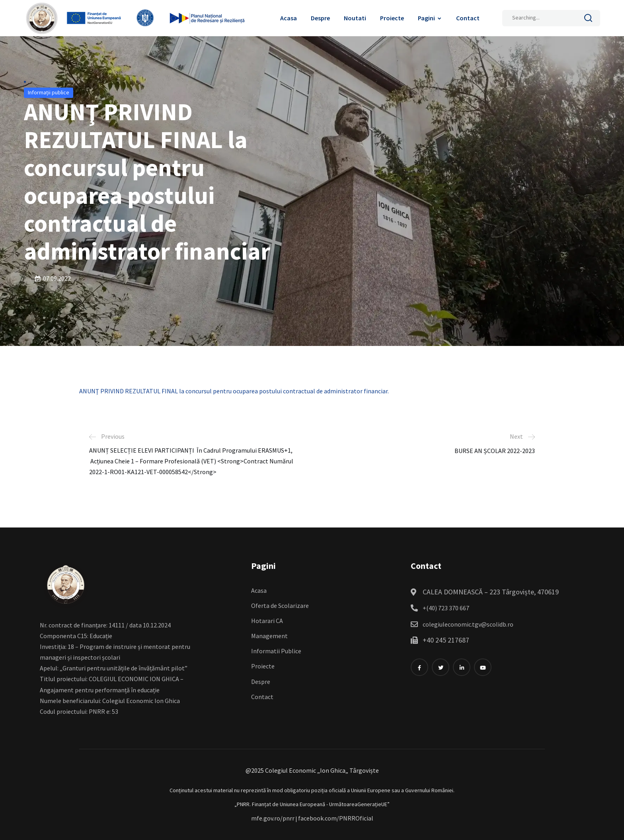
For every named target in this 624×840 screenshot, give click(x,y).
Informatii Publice (276, 651)
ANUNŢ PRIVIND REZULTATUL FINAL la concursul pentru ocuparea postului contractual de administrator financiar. (234, 391)
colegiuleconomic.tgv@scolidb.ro (468, 624)
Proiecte (392, 18)
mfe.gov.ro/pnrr (273, 818)
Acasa (289, 18)
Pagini (426, 18)
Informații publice (49, 92)
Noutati (355, 18)
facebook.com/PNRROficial (336, 818)
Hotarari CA (267, 621)
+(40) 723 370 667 (446, 608)
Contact (468, 18)
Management (269, 636)
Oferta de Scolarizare (280, 606)
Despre (320, 18)
